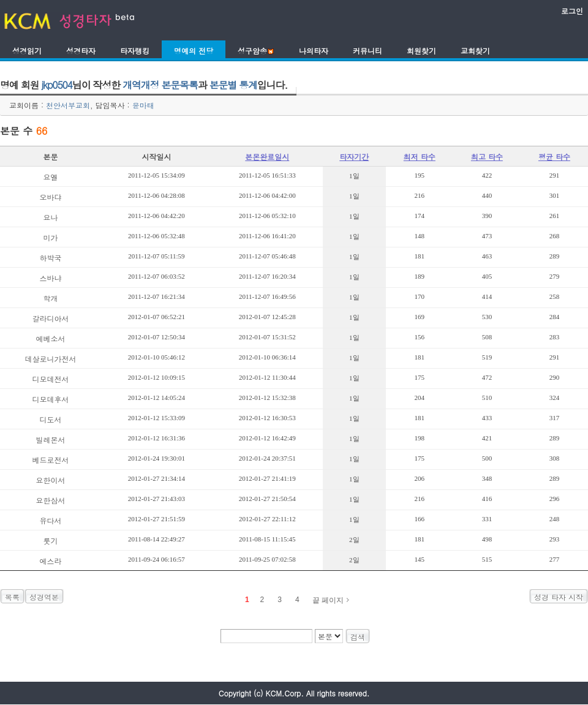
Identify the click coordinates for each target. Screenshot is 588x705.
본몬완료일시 (267, 156)
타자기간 (354, 156)
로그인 (572, 11)
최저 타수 (420, 156)
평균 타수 (554, 156)
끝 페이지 (328, 600)
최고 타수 (487, 156)
